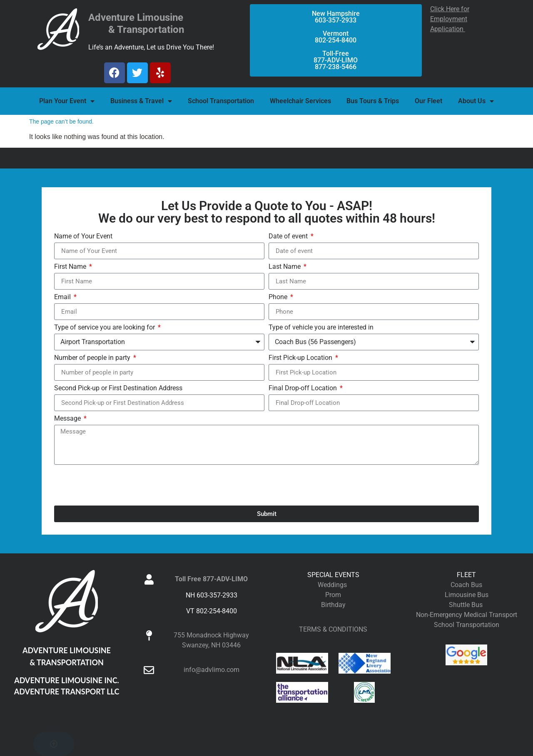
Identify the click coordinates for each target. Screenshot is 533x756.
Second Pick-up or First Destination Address (118, 388)
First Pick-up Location (301, 358)
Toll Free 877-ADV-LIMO (211, 579)
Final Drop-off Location (304, 388)
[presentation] (117, 485)
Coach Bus (466, 585)
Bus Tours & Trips (373, 101)
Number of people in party (93, 358)
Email (63, 297)
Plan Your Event (67, 101)
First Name (71, 267)
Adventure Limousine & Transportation (136, 24)
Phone (279, 297)
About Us (476, 101)
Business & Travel (141, 101)
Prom (333, 595)
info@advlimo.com (212, 670)
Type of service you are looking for (105, 328)
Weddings (333, 585)
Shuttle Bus (467, 605)
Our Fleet (428, 101)
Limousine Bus (467, 595)
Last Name (285, 267)
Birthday (333, 605)
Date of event (289, 237)
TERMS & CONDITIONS (333, 629)
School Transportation (221, 101)
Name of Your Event (83, 237)
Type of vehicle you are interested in (321, 328)
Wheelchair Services (300, 101)
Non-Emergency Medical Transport (467, 615)
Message (68, 419)
